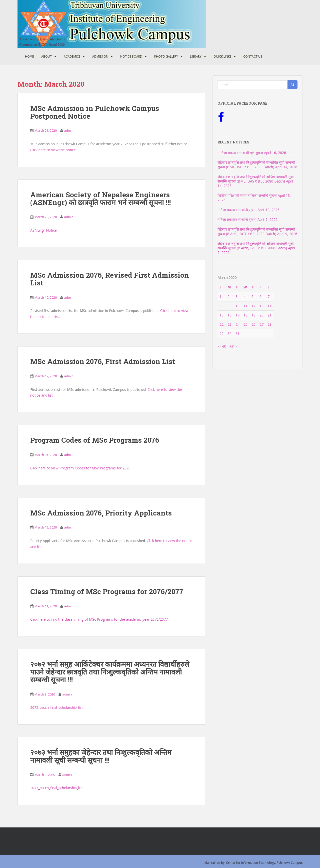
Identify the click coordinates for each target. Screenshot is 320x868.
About (46, 56)
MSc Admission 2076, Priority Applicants (101, 513)
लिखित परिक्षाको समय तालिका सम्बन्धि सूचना (247, 195)
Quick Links (222, 56)
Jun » (233, 346)
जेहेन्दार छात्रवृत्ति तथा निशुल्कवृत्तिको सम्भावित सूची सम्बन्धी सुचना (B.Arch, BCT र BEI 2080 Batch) (256, 231)
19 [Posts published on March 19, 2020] (253, 315)
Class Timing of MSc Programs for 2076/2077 (107, 591)
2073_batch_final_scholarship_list (56, 788)
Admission (100, 56)
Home (29, 56)
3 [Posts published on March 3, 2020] (236, 297)
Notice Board (131, 56)
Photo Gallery (166, 56)
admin (69, 130)
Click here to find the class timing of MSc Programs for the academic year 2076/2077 (99, 619)
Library (196, 56)
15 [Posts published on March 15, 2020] (221, 315)
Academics (72, 56)
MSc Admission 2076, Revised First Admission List (110, 279)
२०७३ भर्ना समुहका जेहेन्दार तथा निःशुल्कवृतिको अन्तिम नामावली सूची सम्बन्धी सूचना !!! (101, 756)
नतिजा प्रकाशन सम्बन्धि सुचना (237, 210)
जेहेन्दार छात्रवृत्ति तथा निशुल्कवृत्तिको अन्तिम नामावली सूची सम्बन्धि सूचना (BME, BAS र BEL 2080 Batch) (256, 179)
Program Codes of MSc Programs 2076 (95, 440)
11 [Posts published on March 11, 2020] (245, 306)
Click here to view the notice (53, 150)
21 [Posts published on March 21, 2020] (269, 315)
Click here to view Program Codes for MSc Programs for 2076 (80, 468)
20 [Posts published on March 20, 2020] (261, 315)
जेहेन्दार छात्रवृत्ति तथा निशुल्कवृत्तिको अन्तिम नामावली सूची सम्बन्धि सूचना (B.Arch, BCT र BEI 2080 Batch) (256, 246)
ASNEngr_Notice (43, 230)
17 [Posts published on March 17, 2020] (237, 315)
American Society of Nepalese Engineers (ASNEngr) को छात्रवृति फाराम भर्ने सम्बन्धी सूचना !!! (100, 199)
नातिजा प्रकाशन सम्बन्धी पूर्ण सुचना (240, 153)
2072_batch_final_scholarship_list (56, 707)
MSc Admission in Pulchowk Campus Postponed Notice (95, 112)
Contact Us (253, 56)
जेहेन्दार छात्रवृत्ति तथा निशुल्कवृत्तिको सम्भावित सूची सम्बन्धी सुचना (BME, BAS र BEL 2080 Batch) (256, 165)
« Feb (222, 346)
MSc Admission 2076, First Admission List (103, 361)
